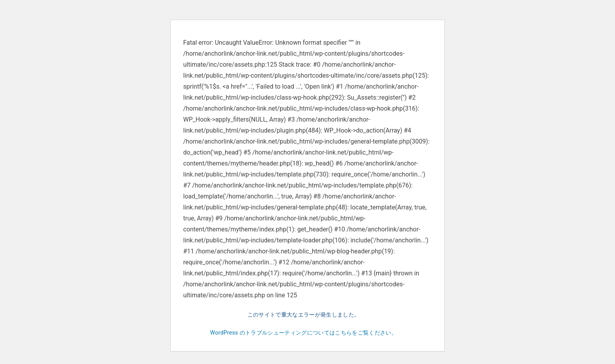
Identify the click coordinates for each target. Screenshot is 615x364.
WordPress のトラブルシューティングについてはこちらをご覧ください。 (304, 333)
